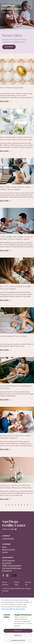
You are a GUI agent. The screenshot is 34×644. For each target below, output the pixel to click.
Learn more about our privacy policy (13, 609)
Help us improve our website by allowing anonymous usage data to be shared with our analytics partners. (24, 620)
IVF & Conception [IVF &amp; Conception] (8, 561)
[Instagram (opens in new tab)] (7, 575)
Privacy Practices (5, 583)
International (7, 571)
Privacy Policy (17, 583)
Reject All (18, 636)
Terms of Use (28, 583)
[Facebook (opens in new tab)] (3, 575)
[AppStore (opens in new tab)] (13, 576)
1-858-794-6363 (8, 539)
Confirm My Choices (18, 641)
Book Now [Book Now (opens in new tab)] (9, 47)
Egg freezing (7, 563)
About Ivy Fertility (9, 550)
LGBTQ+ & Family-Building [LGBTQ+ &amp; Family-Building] (12, 566)
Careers (5, 552)
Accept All (18, 631)
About (4, 547)
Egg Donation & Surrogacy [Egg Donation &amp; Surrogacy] (12, 568)
